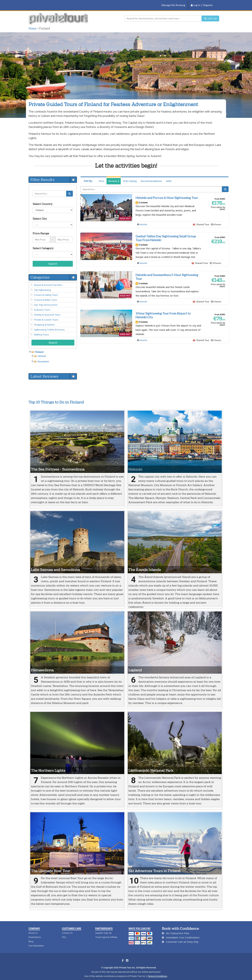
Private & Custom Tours (46, 315)
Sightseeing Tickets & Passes (49, 325)
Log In (196, 3)
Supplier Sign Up (103, 929)
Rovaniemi (43, 357)
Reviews (114, 177)
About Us (33, 929)
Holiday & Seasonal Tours (47, 310)
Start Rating (130, 177)
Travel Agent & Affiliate (106, 933)
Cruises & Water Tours (46, 296)
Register (208, 3)
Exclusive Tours (42, 305)
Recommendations (151, 177)
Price (101, 177)
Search (53, 259)
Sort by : (88, 177)
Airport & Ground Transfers (48, 281)
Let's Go (210, 14)
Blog (31, 937)
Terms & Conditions (157, 972)
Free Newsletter (36, 941)
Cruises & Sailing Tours (46, 291)
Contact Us (67, 929)
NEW (169, 177)
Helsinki (143, 220)
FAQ (64, 933)
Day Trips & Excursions (46, 300)
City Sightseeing (42, 286)
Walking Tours (41, 330)
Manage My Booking (173, 3)
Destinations (35, 933)
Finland (39, 348)
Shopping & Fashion (44, 320)
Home (33, 24)
